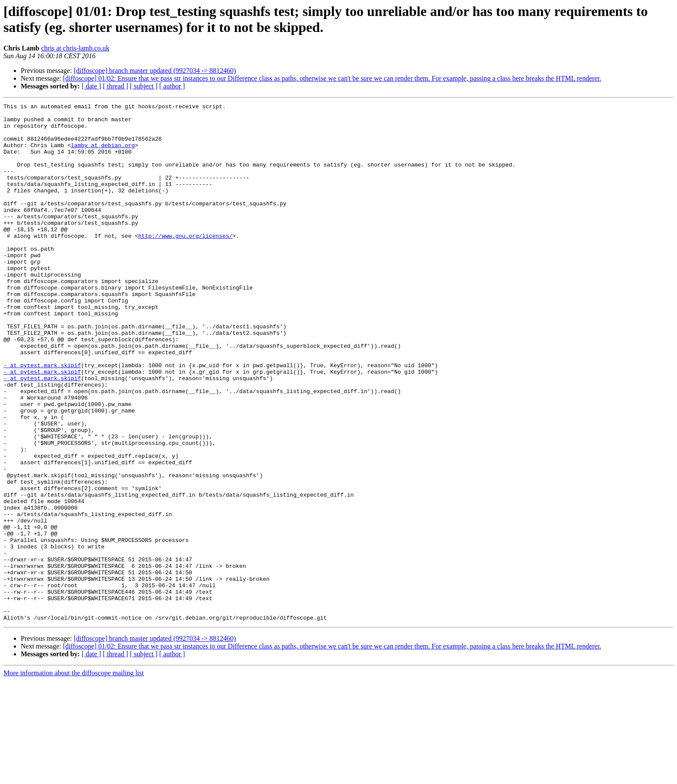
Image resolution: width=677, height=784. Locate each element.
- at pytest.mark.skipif (42, 418)
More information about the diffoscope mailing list (74, 776)
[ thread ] (115, 86)
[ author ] (172, 86)
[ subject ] (144, 86)
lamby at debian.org (103, 154)
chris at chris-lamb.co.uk (75, 48)
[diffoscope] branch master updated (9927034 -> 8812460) (155, 71)
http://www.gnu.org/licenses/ (185, 263)
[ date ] (91, 86)
